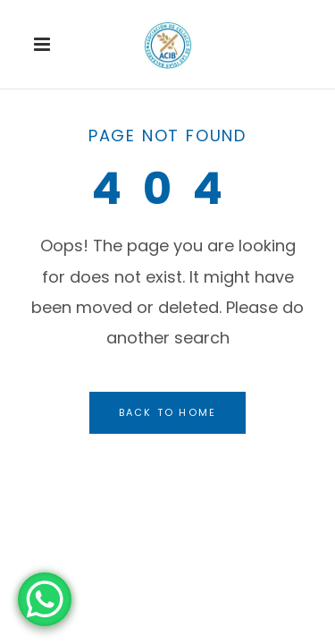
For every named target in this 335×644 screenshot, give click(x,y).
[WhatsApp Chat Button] (45, 599)
